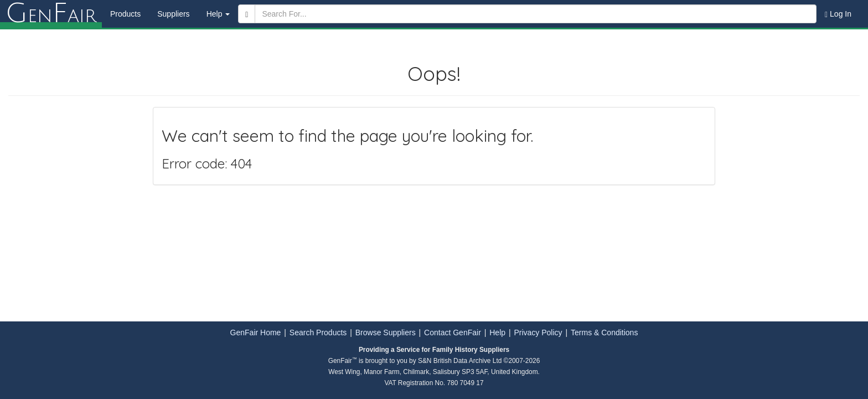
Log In (838, 14)
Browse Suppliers (386, 332)
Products (125, 14)
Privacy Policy (538, 332)
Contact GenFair (453, 332)
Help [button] (218, 14)
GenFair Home (256, 332)
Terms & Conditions (604, 332)
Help (497, 332)
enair (51, 14)
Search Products (318, 332)
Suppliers (173, 14)
